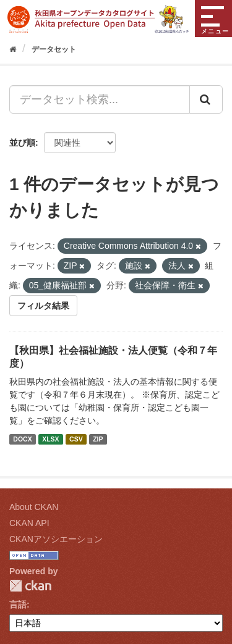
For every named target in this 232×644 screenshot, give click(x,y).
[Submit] (206, 99)
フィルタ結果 (43, 306)
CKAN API (29, 523)
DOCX (22, 439)
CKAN (30, 586)
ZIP (98, 439)
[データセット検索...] (100, 99)
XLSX (50, 439)
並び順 (22, 143)
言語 (18, 604)
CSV (76, 439)
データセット (54, 49)
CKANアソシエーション (56, 539)
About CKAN (34, 507)
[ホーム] (13, 49)
